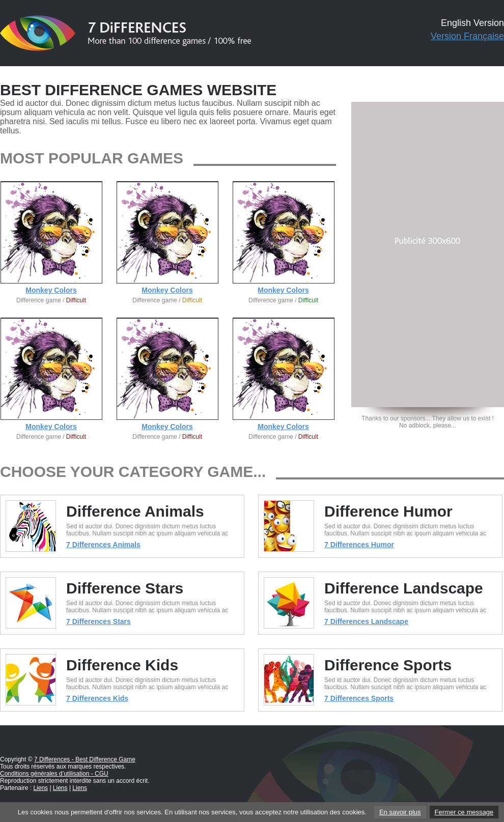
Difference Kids (122, 665)
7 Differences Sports (359, 698)
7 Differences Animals (103, 545)
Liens (40, 788)
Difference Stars (125, 588)
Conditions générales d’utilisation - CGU (54, 774)
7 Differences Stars (99, 621)
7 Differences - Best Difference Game (85, 759)
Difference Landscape (404, 588)
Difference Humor (388, 511)
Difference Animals (135, 511)
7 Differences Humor (359, 545)
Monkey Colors (51, 290)
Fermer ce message (464, 812)
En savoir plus (400, 812)
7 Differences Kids (97, 698)
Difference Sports (388, 665)
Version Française (467, 36)
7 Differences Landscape (366, 621)
